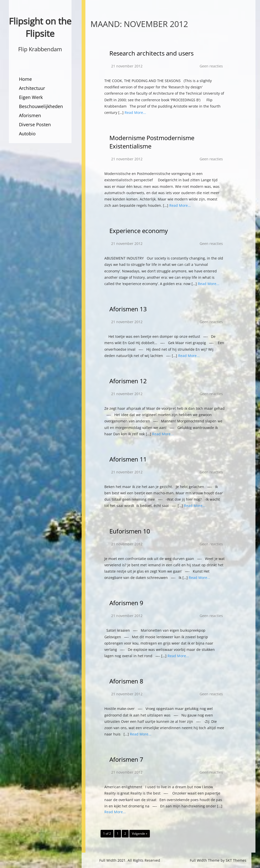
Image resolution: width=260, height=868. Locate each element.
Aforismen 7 (126, 759)
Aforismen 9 (126, 603)
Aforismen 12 (128, 381)
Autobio (27, 134)
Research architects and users (151, 53)
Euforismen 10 (130, 531)
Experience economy (139, 231)
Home (25, 79)
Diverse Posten (35, 124)
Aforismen (30, 115)
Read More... (135, 112)
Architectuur (32, 88)
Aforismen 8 (126, 681)
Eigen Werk (31, 97)
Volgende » (140, 834)
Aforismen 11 (128, 459)
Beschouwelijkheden (41, 106)
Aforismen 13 (128, 309)
